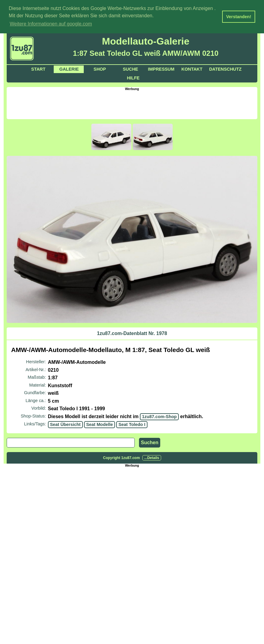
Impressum (161, 69)
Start (38, 69)
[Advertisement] (132, 104)
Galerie (69, 69)
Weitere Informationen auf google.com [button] (51, 24)
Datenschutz (225, 69)
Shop (100, 69)
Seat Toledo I (132, 424)
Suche (130, 69)
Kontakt (192, 69)
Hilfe (133, 77)
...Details (152, 457)
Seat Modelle (100, 424)
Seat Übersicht (65, 424)
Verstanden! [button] (239, 17)
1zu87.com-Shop (159, 416)
